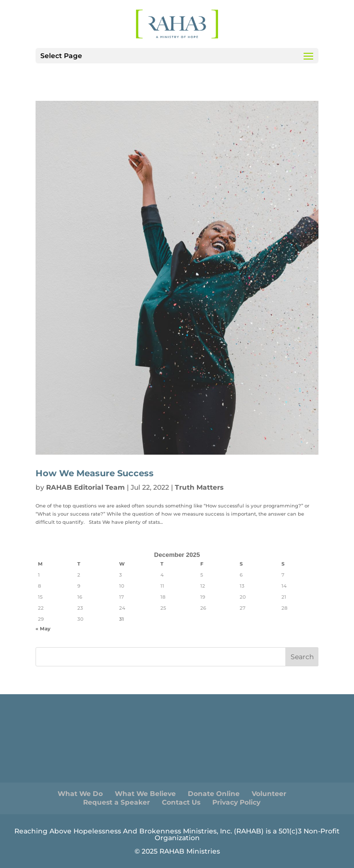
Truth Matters (199, 487)
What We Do (80, 794)
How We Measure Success (95, 473)
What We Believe (145, 794)
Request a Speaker (116, 802)
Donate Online (214, 794)
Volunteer (269, 794)
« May (43, 629)
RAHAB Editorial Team (85, 487)
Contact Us (181, 802)
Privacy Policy (236, 802)
